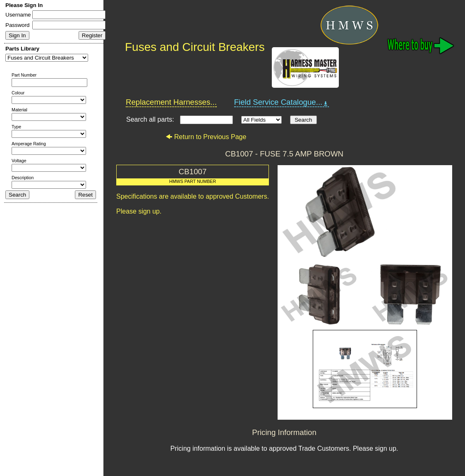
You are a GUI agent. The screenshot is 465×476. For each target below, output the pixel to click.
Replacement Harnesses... (171, 102)
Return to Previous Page (206, 137)
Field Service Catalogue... (282, 102)
